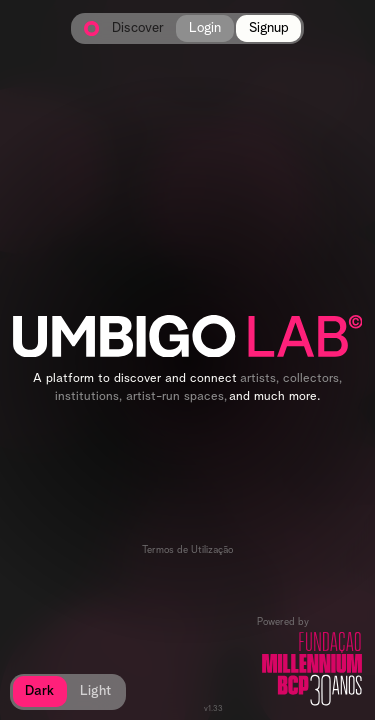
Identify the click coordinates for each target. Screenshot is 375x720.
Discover (138, 28)
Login (205, 28)
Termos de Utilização (187, 550)
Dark (39, 691)
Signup (269, 28)
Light (95, 691)
